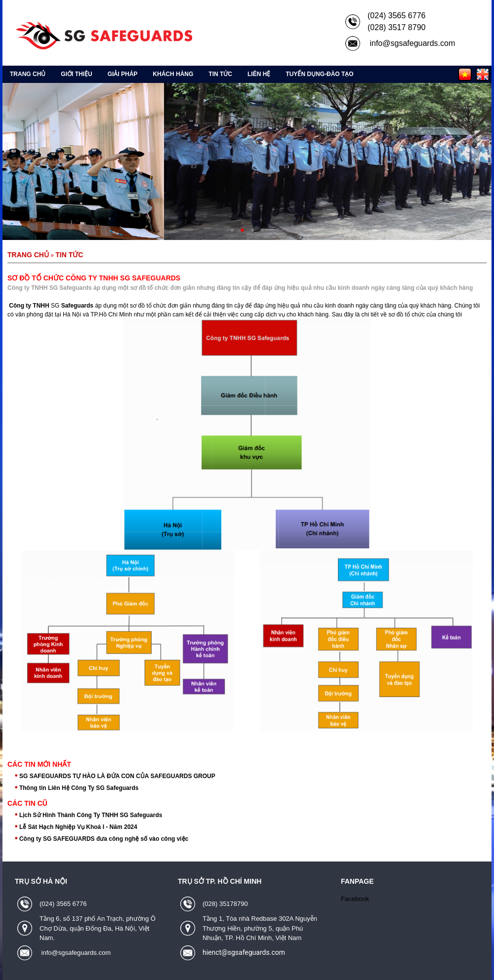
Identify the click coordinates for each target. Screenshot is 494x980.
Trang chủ (28, 74)
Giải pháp (123, 74)
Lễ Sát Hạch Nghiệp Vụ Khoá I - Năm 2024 (78, 827)
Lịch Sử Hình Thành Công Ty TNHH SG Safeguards (91, 815)
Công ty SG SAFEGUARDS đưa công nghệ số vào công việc (104, 839)
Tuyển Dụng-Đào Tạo (319, 74)
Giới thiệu (76, 74)
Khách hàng (173, 74)
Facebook (355, 899)
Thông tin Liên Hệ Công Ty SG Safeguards (79, 788)
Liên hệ (259, 74)
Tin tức (220, 74)
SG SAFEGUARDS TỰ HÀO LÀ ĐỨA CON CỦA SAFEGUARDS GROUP (117, 776)
